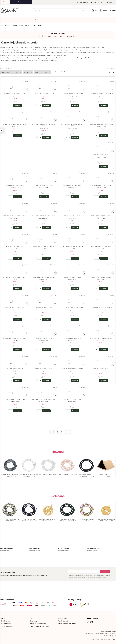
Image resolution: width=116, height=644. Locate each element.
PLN (96, 11)
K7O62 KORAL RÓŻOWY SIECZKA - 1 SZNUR (44, 94)
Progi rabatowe (63, 618)
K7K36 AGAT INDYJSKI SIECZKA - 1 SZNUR (101, 308)
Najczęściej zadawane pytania (39, 624)
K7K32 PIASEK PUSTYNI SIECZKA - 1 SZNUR (101, 338)
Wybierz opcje (44, 197)
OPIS (14, 102)
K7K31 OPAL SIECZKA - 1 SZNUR (15, 369)
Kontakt (3, 618)
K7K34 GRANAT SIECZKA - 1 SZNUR (44, 338)
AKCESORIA (81, 20)
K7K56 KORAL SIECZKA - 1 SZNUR (101, 155)
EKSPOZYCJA (110, 20)
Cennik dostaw (5, 621)
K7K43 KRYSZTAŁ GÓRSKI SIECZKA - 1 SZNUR (15, 277)
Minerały (62, 36)
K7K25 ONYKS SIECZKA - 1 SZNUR (72, 399)
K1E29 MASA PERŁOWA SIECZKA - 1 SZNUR (15, 94)
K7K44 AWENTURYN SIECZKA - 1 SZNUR (101, 246)
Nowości (58, 452)
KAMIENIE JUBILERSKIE (7, 20)
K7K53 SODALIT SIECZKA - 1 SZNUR (72, 185)
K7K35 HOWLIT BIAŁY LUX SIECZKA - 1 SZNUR (15, 338)
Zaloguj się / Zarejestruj (81, 2)
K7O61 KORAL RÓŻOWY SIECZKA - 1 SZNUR (72, 94)
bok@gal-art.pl (111, 2)
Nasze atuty (33, 621)
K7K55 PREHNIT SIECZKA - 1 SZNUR (15, 185)
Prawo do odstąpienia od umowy (39, 626)
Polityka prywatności (7, 626)
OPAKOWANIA (95, 20)
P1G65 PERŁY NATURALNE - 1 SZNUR (68, 475)
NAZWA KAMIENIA (8, 72)
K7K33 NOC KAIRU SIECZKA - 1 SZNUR (72, 338)
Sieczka (55, 36)
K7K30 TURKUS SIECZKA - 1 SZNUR (44, 369)
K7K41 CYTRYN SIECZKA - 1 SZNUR (72, 277)
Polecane (58, 496)
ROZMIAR (42, 72)
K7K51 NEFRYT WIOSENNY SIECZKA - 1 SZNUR (15, 216)
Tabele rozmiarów (64, 621)
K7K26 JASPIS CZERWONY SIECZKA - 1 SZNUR (44, 399)
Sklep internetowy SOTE (98, 640)
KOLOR (20, 72)
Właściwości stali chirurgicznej (67, 624)
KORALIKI (68, 20)
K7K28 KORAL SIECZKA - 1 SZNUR (101, 369)
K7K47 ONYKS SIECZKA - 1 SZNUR (15, 246)
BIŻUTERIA (5, 2)
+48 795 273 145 (98, 2)
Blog (31, 618)
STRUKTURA (31, 72)
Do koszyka (17, 105)
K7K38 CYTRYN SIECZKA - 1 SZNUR (44, 308)
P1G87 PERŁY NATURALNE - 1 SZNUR (48, 475)
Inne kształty (47, 36)
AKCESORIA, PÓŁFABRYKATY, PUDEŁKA (21, 2)
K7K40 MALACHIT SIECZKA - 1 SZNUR (101, 277)
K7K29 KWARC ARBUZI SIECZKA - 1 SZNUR (72, 369)
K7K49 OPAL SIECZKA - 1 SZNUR (72, 216)
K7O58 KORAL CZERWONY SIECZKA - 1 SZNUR (15, 124)
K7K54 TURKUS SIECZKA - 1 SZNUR (44, 185)
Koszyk (113, 10)
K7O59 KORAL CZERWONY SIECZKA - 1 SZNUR (101, 94)
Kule (40, 36)
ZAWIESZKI (24, 20)
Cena (52, 72)
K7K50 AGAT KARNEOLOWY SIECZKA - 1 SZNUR (44, 216)
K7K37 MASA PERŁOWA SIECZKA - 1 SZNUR (72, 308)
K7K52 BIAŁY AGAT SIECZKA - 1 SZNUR (101, 185)
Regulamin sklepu (6, 624)
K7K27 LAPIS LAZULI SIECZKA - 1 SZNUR (15, 399)
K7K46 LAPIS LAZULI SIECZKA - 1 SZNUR (44, 246)
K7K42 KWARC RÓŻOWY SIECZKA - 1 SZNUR (44, 277)
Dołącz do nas (93, 618)
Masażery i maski (71, 36)
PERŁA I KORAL (54, 20)
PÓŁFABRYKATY (38, 20)
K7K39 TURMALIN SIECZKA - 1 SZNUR (15, 308)
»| (69, 432)
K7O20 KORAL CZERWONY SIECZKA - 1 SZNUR (101, 124)
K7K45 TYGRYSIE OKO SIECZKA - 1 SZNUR (72, 246)
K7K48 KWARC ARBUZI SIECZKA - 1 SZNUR (101, 216)
